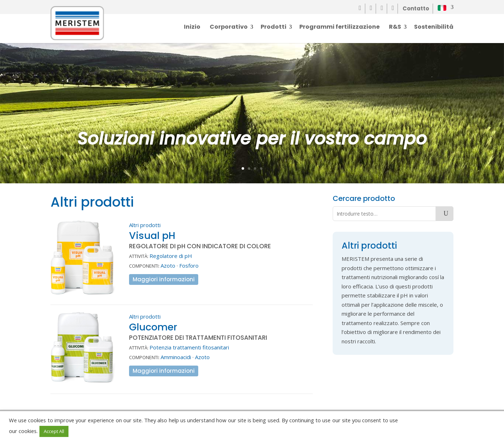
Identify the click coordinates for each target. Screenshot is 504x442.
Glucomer (153, 327)
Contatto (416, 8)
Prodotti (274, 28)
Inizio (192, 28)
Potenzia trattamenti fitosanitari (189, 347)
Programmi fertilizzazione (339, 28)
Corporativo (229, 28)
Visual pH (152, 236)
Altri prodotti (145, 225)
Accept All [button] (54, 431)
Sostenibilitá (434, 28)
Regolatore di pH (171, 256)
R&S (395, 28)
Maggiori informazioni (164, 279)
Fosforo (189, 265)
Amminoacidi (176, 357)
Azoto (168, 265)
